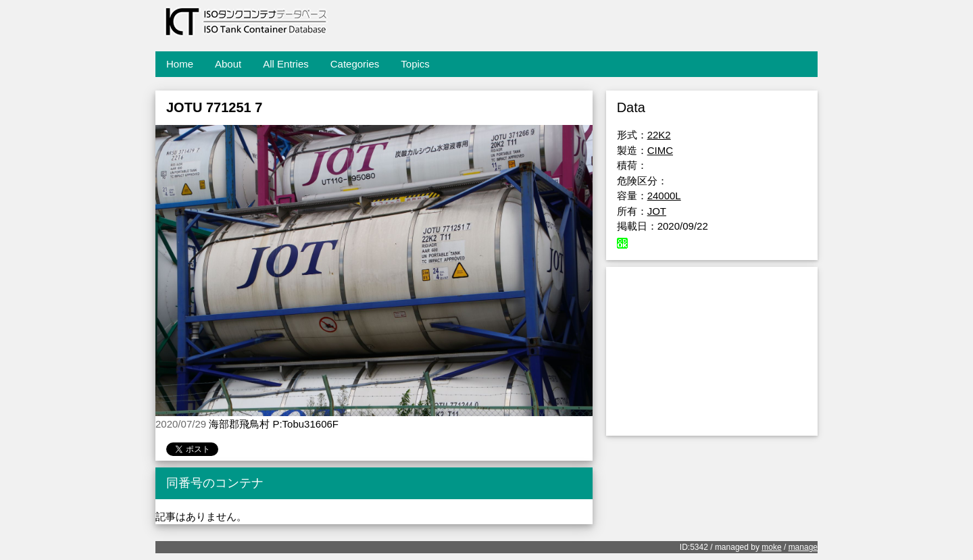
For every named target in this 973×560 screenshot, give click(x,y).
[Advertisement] (712, 351)
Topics (415, 64)
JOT (657, 211)
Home (180, 64)
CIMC (660, 150)
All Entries (286, 64)
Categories (355, 64)
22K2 (659, 135)
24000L (664, 196)
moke (771, 547)
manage (803, 547)
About (228, 64)
